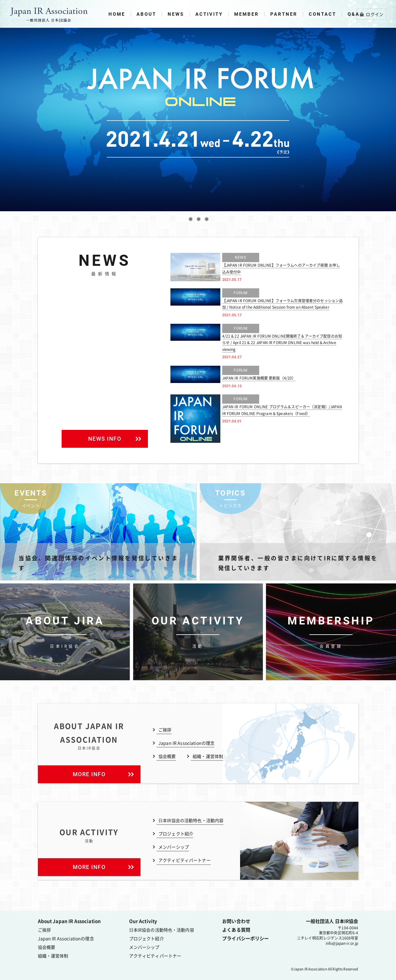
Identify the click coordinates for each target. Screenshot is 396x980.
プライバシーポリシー (245, 938)
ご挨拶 (165, 729)
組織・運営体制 (208, 756)
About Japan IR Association (69, 920)
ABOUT (146, 14)
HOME (117, 14)
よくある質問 (236, 929)
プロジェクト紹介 (176, 833)
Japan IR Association (310, 968)
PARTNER (284, 14)
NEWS (176, 14)
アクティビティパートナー (185, 860)
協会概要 (167, 756)
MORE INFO (103, 774)
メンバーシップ (174, 846)
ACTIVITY (209, 14)
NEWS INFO (114, 438)
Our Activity (143, 920)
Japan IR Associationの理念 (186, 742)
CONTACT (323, 14)
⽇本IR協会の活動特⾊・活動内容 (191, 820)
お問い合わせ (236, 920)
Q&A (354, 14)
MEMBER (247, 14)
